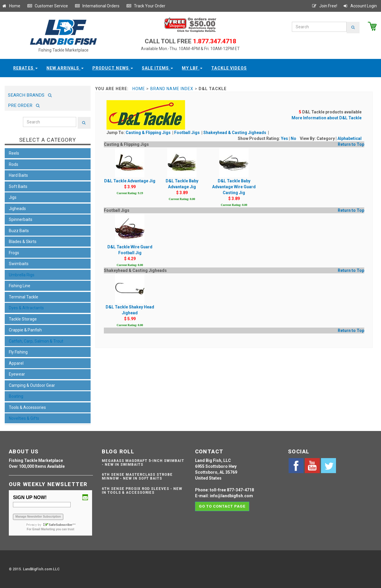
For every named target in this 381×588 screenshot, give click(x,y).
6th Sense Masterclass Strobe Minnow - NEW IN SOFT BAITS (137, 476)
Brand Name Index (172, 89)
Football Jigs (187, 133)
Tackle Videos (229, 68)
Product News (113, 68)
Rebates (25, 68)
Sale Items (157, 68)
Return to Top (351, 144)
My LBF (192, 68)
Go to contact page (222, 506)
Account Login (360, 6)
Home (11, 6)
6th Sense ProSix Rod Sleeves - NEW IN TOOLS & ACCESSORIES (142, 491)
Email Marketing (44, 529)
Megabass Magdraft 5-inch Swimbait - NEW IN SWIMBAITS (143, 463)
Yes (284, 138)
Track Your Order (146, 6)
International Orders (97, 6)
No (293, 138)
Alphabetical (350, 138)
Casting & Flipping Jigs (149, 133)
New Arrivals (65, 68)
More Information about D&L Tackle (327, 118)
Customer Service (48, 6)
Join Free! (324, 6)
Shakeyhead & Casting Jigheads (235, 133)
